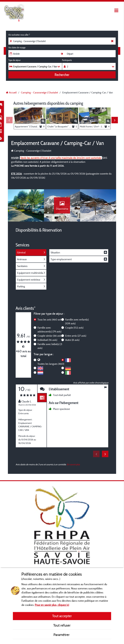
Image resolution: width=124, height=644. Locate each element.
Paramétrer (62, 635)
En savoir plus (73, 464)
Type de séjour (14, 60)
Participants (67, 60)
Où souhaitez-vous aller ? (19, 35)
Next (115, 120)
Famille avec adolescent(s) (49, 330)
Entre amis (76, 336)
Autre (72, 340)
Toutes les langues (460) (51, 364)
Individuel (47, 340)
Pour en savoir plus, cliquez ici (52, 605)
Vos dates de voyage (17, 48)
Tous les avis (50, 319)
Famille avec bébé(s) (50, 346)
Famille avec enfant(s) (77, 321)
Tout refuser (62, 625)
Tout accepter (62, 616)
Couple (74, 328)
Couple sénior (50, 336)
